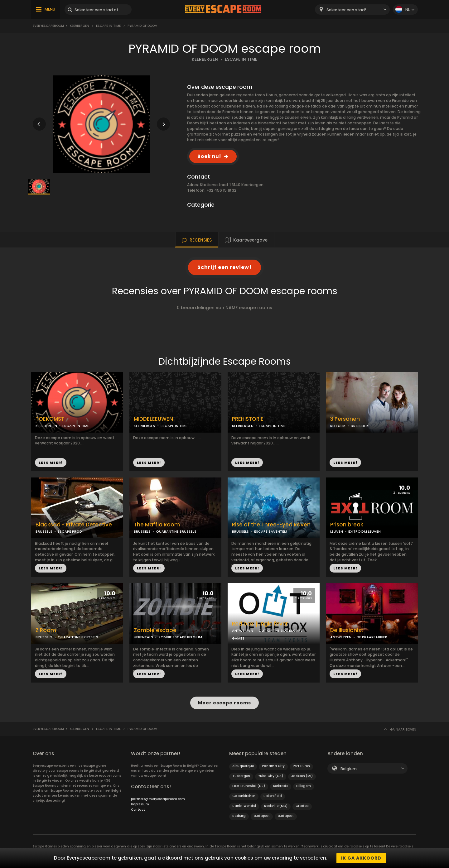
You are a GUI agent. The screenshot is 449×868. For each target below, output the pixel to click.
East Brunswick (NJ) (249, 786)
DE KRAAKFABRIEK (372, 637)
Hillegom (304, 786)
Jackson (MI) (302, 776)
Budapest (262, 815)
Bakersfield (273, 796)
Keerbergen (80, 26)
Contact (138, 809)
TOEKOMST (50, 419)
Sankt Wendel (244, 806)
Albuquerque (243, 766)
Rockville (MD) (276, 806)
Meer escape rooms (224, 703)
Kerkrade (281, 786)
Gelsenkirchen (244, 796)
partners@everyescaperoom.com (158, 799)
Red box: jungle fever (260, 624)
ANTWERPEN (243, 631)
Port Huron (301, 766)
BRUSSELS (44, 531)
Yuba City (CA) (271, 776)
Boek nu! (209, 156)
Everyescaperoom (48, 26)
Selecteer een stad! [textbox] (346, 10)
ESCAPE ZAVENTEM (271, 531)
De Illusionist (347, 630)
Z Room (46, 630)
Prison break (347, 525)
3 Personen (345, 419)
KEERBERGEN (205, 59)
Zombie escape (155, 630)
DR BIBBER (359, 426)
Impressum (140, 804)
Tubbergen (241, 776)
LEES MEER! (51, 463)
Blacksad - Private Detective (74, 525)
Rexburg (239, 815)
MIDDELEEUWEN (153, 419)
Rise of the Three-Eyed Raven (271, 525)
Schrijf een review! (224, 267)
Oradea (302, 806)
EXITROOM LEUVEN (365, 531)
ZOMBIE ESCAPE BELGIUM (180, 637)
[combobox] (352, 10)
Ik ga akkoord (361, 858)
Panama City (273, 766)
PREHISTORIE (248, 419)
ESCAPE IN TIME (108, 26)
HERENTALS (143, 637)
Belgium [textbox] (349, 768)
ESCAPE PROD (70, 531)
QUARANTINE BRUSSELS (176, 531)
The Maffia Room (157, 525)
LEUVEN (337, 531)
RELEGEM (338, 426)
